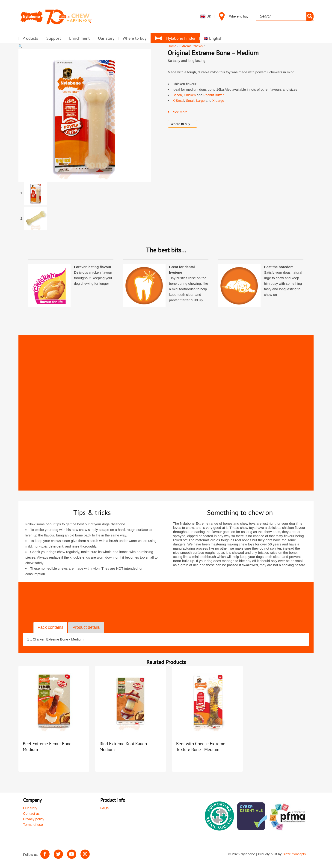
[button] (21, 46)
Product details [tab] (88, 627)
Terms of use (33, 825)
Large (202, 100)
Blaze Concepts (294, 854)
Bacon (177, 95)
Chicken (190, 95)
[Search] (310, 16)
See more (178, 112)
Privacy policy (34, 819)
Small (191, 100)
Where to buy (181, 124)
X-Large (220, 100)
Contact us (31, 813)
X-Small (179, 100)
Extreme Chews (192, 46)
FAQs (105, 808)
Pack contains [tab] (51, 627)
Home (172, 46)
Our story (30, 808)
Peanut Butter (215, 95)
